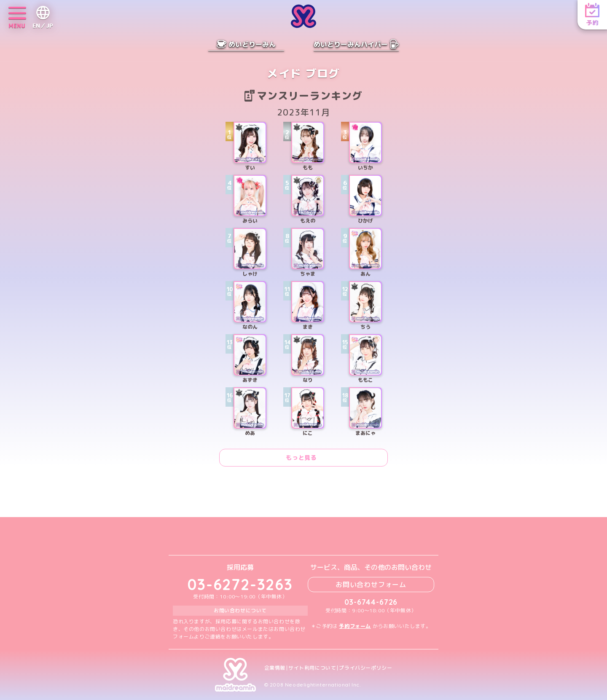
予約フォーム (355, 626)
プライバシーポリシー (365, 668)
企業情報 (275, 668)
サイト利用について (312, 668)
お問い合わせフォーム (371, 585)
